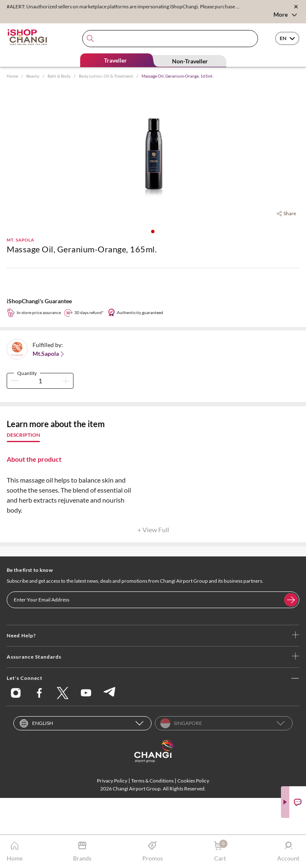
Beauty (33, 76)
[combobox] (170, 39)
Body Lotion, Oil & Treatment (106, 76)
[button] (153, 231)
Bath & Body (59, 76)
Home (12, 76)
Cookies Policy (193, 781)
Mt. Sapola (20, 240)
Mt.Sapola (49, 354)
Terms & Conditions (152, 781)
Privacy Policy (112, 781)
